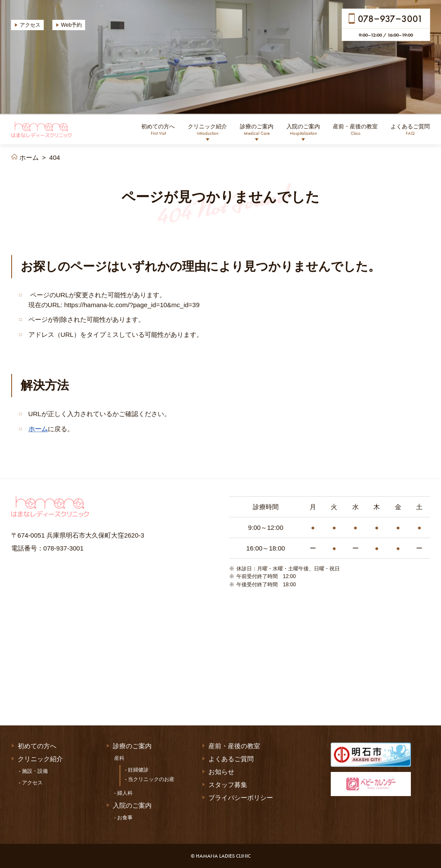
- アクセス (31, 783)
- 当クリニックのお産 (150, 779)
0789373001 (390, 18)
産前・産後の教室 (355, 130)
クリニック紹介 (207, 130)
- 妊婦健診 (137, 770)
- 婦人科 (123, 793)
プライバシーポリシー (241, 798)
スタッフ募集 (228, 785)
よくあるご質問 (410, 130)
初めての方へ (158, 130)
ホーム (38, 429)
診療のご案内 (257, 130)
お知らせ (221, 772)
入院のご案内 (303, 130)
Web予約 (71, 25)
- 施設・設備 (33, 771)
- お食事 (123, 818)
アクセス (30, 25)
